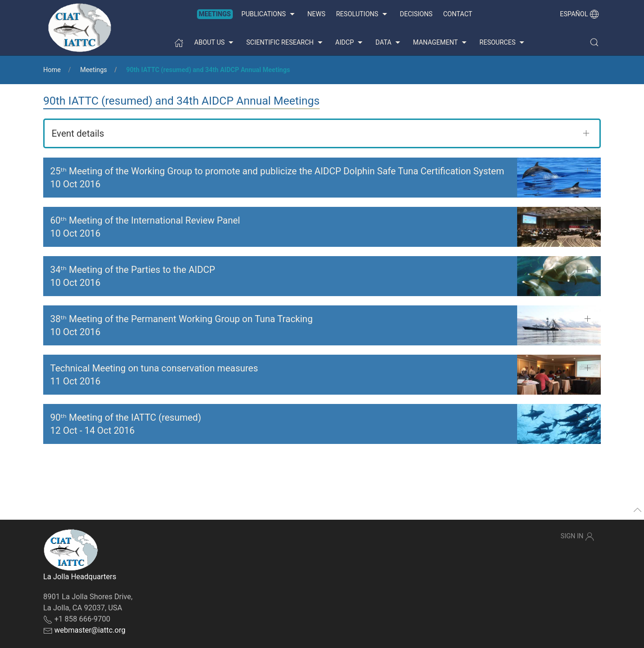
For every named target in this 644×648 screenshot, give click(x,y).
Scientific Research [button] (285, 43)
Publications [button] (269, 14)
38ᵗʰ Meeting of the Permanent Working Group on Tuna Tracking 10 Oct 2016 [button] (181, 325)
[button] (594, 42)
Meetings (215, 14)
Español (579, 14)
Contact (458, 14)
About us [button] (215, 43)
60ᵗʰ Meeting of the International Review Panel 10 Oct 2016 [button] (145, 227)
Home (52, 70)
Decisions (416, 14)
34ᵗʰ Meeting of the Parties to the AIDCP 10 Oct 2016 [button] (133, 276)
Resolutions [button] (362, 14)
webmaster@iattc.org (90, 630)
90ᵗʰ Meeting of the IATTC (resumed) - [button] (126, 424)
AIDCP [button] (350, 43)
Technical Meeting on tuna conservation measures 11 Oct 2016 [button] (154, 375)
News (317, 14)
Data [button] (389, 43)
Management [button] (441, 43)
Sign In (578, 536)
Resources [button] (503, 43)
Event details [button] (78, 133)
